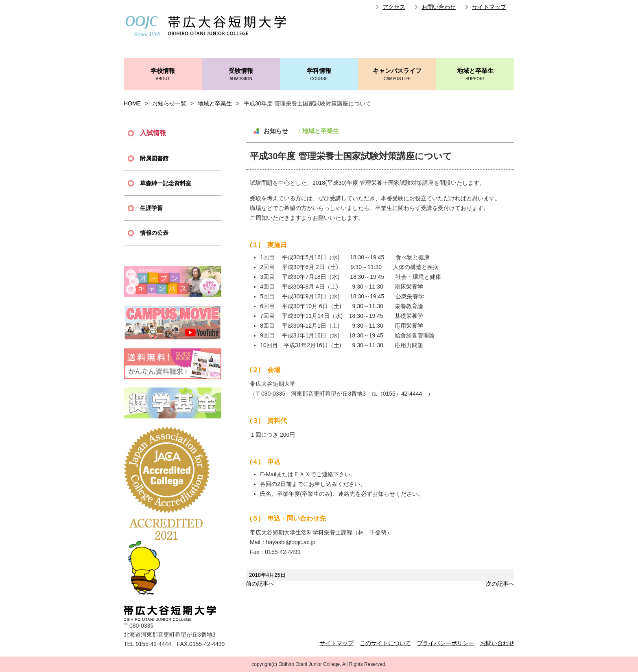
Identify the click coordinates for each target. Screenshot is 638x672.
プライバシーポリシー (446, 643)
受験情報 (241, 75)
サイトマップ (489, 7)
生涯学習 (151, 208)
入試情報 (153, 133)
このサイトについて (385, 643)
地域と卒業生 (475, 75)
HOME (132, 103)
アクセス (394, 7)
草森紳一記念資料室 (166, 183)
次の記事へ (500, 584)
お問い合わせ (439, 7)
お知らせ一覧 (169, 103)
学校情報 (163, 75)
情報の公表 (154, 233)
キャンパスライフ (397, 75)
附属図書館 (154, 158)
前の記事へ (260, 584)
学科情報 (319, 75)
